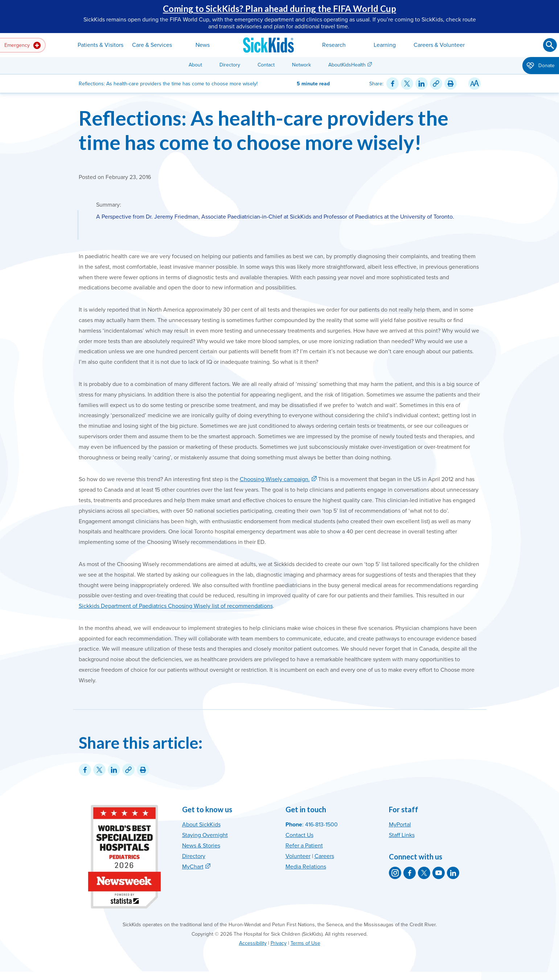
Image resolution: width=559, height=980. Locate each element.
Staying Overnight (205, 835)
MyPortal (400, 825)
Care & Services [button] (152, 45)
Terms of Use (305, 943)
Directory (230, 65)
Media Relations (306, 867)
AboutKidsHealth (347, 65)
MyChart (193, 867)
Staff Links (402, 835)
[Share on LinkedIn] (422, 84)
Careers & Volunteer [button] (439, 45)
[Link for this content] (436, 84)
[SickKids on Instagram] (395, 873)
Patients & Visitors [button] (100, 45)
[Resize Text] (474, 84)
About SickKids (201, 825)
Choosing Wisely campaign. (275, 479)
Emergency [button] (22, 45)
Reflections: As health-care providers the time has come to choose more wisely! (264, 130)
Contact (266, 65)
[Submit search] (550, 45)
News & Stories (201, 846)
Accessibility (253, 943)
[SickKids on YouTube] (439, 873)
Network (301, 65)
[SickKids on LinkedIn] (453, 873)
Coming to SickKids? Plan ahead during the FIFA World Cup (279, 9)
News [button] (203, 45)
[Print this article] (451, 84)
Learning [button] (385, 45)
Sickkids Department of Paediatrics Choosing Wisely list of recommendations (176, 606)
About (195, 65)
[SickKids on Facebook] (410, 873)
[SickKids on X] (424, 873)
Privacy (279, 943)
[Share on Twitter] (407, 84)
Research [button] (334, 45)
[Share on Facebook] (392, 84)
